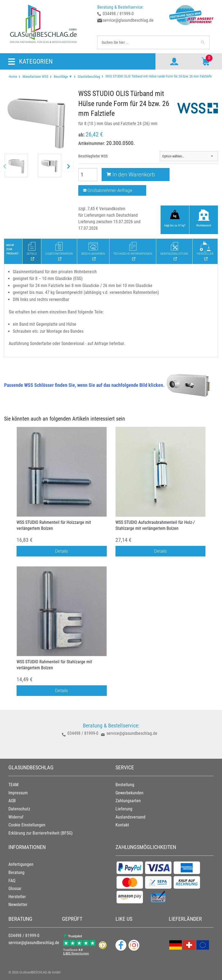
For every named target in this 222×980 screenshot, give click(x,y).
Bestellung (125, 785)
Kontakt (122, 825)
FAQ (12, 881)
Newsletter (18, 905)
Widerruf (16, 817)
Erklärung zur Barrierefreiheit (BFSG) (40, 833)
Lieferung (124, 809)
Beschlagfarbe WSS (93, 156)
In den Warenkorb (131, 174)
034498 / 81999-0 (118, 14)
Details (62, 551)
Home (13, 77)
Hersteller (17, 897)
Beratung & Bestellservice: (121, 7)
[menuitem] (13, 77)
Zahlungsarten (128, 801)
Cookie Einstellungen (27, 825)
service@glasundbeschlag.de (128, 20)
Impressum (18, 793)
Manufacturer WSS (35, 77)
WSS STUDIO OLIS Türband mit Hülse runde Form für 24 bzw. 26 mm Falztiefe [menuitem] (158, 76)
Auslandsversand (130, 817)
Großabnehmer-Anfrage (108, 190)
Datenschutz (19, 809)
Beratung (16, 872)
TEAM (13, 785)
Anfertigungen (21, 864)
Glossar (15, 889)
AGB (12, 801)
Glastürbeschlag (89, 77)
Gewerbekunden (129, 793)
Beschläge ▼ (63, 77)
